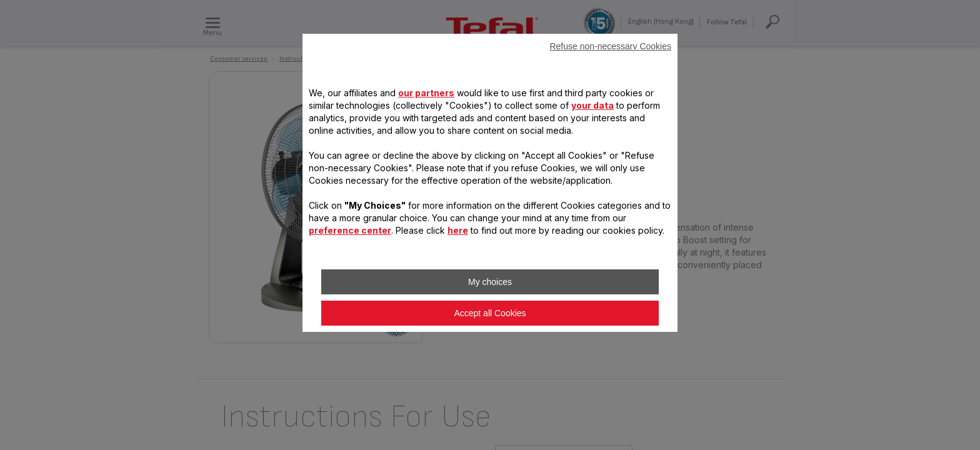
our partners (426, 93)
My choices (490, 282)
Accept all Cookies (490, 313)
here (458, 230)
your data (592, 105)
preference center (350, 230)
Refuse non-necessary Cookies (610, 46)
